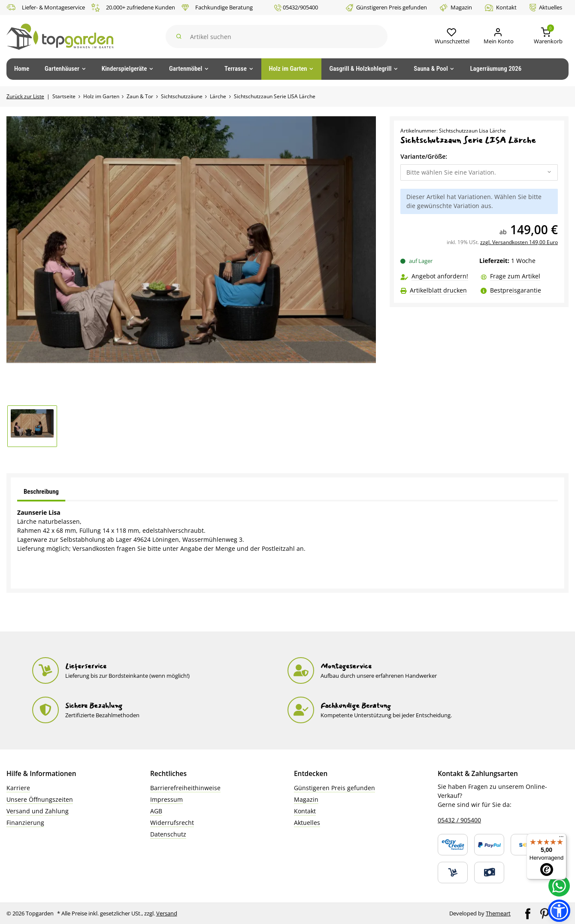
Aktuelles (546, 8)
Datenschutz (168, 834)
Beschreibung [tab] (41, 492)
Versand (167, 913)
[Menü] (561, 839)
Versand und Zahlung (38, 811)
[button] (451, 37)
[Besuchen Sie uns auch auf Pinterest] (545, 913)
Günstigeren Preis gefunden (386, 8)
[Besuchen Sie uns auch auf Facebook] (528, 913)
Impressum (166, 799)
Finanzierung (25, 823)
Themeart (498, 913)
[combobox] (479, 172)
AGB (156, 811)
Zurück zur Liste (25, 96)
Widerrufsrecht (172, 823)
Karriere (18, 788)
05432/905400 (296, 8)
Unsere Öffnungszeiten (40, 799)
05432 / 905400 (459, 820)
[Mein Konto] (498, 37)
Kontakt (501, 8)
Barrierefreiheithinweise (185, 788)
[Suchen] (277, 36)
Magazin (456, 8)
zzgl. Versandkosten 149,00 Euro (519, 242)
